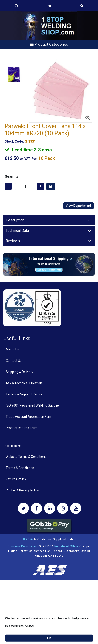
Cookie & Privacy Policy (22, 490)
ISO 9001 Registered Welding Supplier (33, 405)
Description (15, 220)
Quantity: (12, 176)
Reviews (13, 241)
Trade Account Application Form (29, 417)
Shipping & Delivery (20, 372)
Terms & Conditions (20, 468)
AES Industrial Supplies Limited (55, 539)
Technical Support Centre (24, 394)
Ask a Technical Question (24, 383)
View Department (78, 206)
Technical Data (17, 230)
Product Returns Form (22, 428)
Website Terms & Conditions (26, 457)
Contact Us (14, 361)
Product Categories (49, 44)
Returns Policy (16, 479)
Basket (49, 6)
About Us (12, 349)
